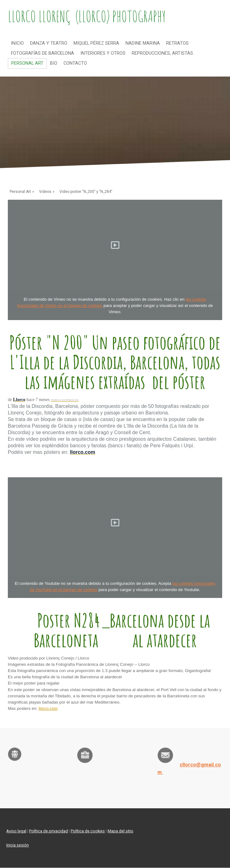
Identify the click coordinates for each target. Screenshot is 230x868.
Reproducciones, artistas (162, 53)
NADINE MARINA (143, 43)
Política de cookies (88, 831)
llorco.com (48, 708)
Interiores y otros (103, 53)
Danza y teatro (49, 43)
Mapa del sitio (120, 831)
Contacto (75, 63)
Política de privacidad (49, 831)
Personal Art (27, 63)
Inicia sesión (18, 845)
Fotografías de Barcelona (43, 53)
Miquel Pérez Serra (96, 43)
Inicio (17, 43)
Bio (54, 63)
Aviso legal (16, 831)
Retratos (177, 43)
